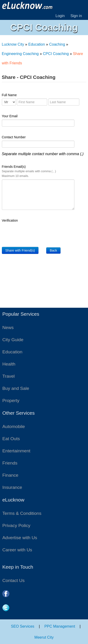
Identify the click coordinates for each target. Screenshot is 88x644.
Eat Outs (11, 439)
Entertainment (16, 451)
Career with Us (17, 550)
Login (60, 16)
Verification (10, 220)
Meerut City (44, 637)
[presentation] (38, 233)
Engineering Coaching (20, 54)
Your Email (10, 116)
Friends (10, 463)
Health (9, 364)
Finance (10, 475)
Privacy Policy (16, 525)
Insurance (12, 487)
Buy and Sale (16, 388)
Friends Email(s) (29, 171)
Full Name (9, 95)
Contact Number (14, 137)
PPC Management (60, 626)
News (8, 327)
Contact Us (13, 580)
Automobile (14, 426)
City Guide (13, 340)
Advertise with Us (20, 538)
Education (36, 44)
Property (11, 401)
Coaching (57, 44)
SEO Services (23, 626)
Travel (9, 376)
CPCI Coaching (56, 54)
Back (53, 250)
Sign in (76, 16)
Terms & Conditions (22, 513)
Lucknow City (13, 44)
